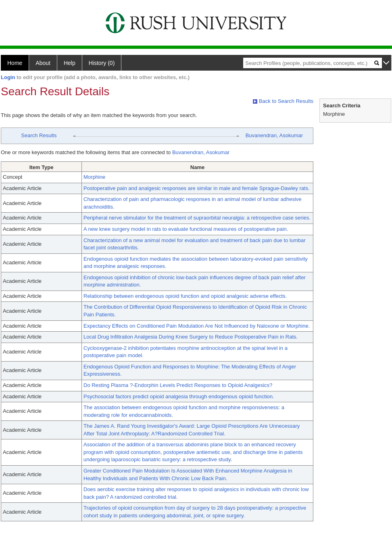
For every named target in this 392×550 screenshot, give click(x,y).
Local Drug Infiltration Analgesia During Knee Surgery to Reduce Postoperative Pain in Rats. (191, 337)
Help (70, 63)
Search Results (39, 135)
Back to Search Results (283, 101)
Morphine (94, 177)
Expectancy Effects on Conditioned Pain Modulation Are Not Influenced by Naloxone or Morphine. (197, 326)
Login (8, 77)
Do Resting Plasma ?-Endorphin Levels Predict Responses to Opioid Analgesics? (178, 385)
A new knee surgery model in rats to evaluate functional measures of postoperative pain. (186, 229)
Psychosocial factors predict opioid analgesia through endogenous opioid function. (179, 396)
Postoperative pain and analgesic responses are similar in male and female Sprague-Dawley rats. (197, 188)
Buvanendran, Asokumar (274, 135)
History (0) (102, 63)
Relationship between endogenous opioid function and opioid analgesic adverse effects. (185, 296)
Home (15, 63)
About (43, 63)
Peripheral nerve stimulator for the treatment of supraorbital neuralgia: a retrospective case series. (197, 218)
